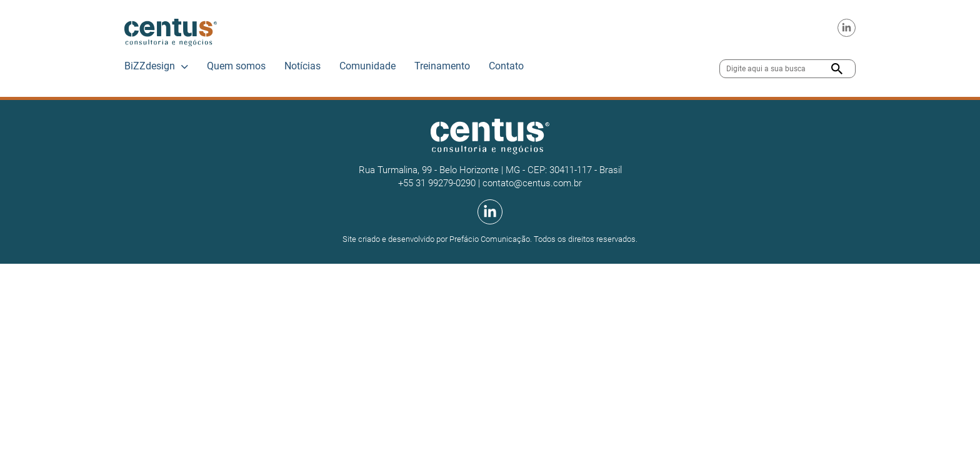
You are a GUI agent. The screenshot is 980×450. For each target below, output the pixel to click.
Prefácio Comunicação (490, 239)
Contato (506, 66)
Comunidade (367, 66)
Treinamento (442, 66)
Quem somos (236, 66)
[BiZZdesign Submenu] (185, 67)
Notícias (302, 66)
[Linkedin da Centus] (847, 28)
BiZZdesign (150, 66)
